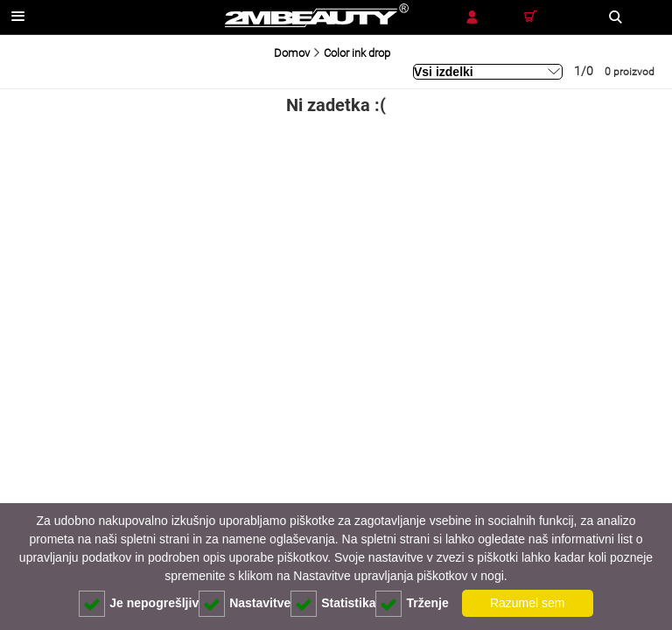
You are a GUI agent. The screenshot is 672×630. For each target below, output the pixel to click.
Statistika (333, 604)
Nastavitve (245, 604)
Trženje (412, 604)
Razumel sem (528, 603)
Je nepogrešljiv (139, 604)
